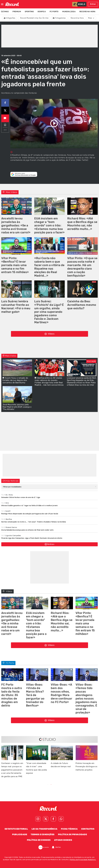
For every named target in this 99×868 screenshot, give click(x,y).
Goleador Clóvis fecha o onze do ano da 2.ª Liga (21, 497)
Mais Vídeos (10, 192)
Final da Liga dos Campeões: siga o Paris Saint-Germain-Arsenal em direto (32, 538)
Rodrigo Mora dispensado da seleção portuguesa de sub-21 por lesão (30, 514)
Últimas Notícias (11, 481)
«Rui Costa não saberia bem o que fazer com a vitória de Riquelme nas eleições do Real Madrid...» (49, 267)
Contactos (88, 829)
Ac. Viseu (7, 495)
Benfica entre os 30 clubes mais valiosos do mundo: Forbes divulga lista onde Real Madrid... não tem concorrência (49, 381)
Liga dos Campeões (11, 536)
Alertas (58, 847)
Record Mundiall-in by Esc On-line (34, 18)
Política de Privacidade (72, 834)
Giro (5, 503)
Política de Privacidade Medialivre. (83, 860)
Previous (17, 785)
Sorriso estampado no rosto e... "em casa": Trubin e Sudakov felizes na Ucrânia (34, 522)
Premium (17, 12)
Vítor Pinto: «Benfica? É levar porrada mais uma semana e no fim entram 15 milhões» (15, 265)
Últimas (5, 12)
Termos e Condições (43, 834)
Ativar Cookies (63, 840)
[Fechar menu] (2, 4)
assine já (81, 4)
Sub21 (6, 511)
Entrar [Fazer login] (93, 4)
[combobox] (49, 487)
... (5, 129)
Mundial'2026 (69, 12)
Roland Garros (9, 527)
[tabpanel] (62, 758)
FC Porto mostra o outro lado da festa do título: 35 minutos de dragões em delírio (12, 695)
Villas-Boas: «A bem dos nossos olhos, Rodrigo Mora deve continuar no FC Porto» (61, 693)
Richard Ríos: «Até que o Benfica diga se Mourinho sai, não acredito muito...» (82, 224)
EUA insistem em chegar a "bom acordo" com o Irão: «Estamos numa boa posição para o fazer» (49, 225)
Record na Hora (87, 12)
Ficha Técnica (69, 829)
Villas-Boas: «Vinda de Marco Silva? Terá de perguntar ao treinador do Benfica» (35, 695)
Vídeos (49, 334)
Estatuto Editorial (16, 829)
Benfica (42, 12)
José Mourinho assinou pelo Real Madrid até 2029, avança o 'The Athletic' (17, 407)
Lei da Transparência (44, 829)
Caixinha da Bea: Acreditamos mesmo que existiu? (82, 305)
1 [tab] (48, 785)
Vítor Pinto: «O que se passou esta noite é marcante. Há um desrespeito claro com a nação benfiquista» (82, 267)
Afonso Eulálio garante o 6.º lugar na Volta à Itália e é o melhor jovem (29, 506)
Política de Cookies (39, 840)
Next (82, 785)
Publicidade (20, 834)
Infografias (9, 18)
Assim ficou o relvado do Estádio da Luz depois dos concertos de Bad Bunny (15, 380)
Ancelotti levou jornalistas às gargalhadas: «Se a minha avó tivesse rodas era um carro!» (16, 225)
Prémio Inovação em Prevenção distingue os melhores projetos (86, 767)
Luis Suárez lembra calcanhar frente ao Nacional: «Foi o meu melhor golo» (16, 307)
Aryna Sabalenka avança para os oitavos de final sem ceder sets (27, 530)
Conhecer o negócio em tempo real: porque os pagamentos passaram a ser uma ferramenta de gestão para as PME (12, 770)
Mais (91, 18)
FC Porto (54, 12)
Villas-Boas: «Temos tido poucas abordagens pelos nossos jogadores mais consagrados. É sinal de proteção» (86, 699)
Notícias (49, 544)
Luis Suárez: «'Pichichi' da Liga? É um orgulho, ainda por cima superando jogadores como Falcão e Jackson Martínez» (49, 312)
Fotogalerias (59, 18)
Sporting (29, 12)
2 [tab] (51, 785)
